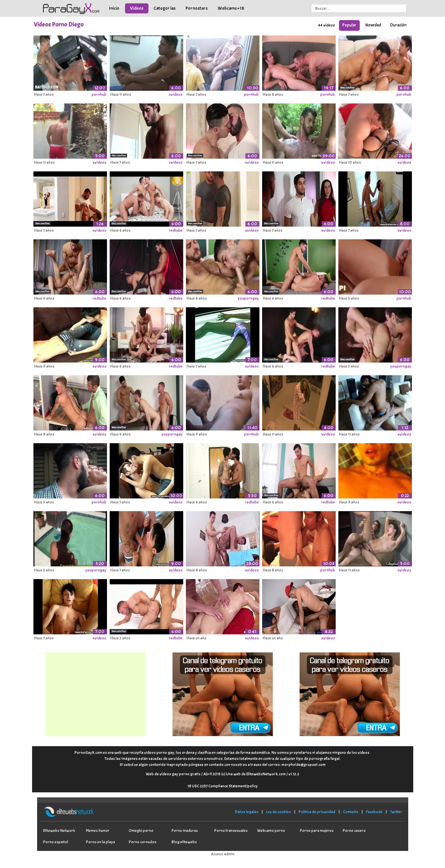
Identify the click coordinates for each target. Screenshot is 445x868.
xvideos (176, 94)
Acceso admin (223, 854)
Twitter (396, 812)
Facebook (374, 812)
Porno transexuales (231, 831)
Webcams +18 (231, 8)
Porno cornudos (143, 842)
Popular (349, 25)
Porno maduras (185, 831)
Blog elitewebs (184, 842)
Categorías (164, 8)
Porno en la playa (100, 842)
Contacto (351, 812)
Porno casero (354, 831)
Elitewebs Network (59, 831)
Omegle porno (141, 831)
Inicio (114, 8)
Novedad (373, 25)
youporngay (248, 298)
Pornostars (197, 8)
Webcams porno (271, 831)
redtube (176, 230)
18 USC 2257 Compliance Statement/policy (223, 786)
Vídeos (137, 8)
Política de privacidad (317, 812)
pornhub (99, 94)
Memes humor (98, 831)
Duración (398, 25)
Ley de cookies (279, 812)
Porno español (56, 842)
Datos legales (247, 812)
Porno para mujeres (317, 831)
